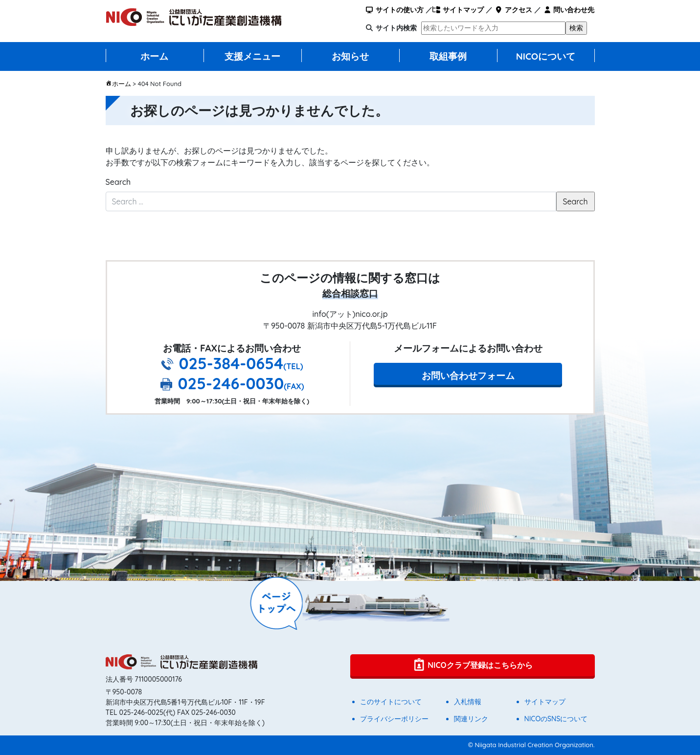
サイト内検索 (396, 28)
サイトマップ (458, 10)
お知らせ (350, 56)
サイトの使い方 (394, 10)
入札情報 (468, 702)
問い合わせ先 (569, 10)
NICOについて (546, 56)
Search (118, 182)
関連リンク (471, 719)
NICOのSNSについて (556, 719)
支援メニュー (252, 56)
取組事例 (448, 56)
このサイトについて (391, 702)
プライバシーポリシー (394, 719)
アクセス (513, 10)
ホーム (154, 56)
